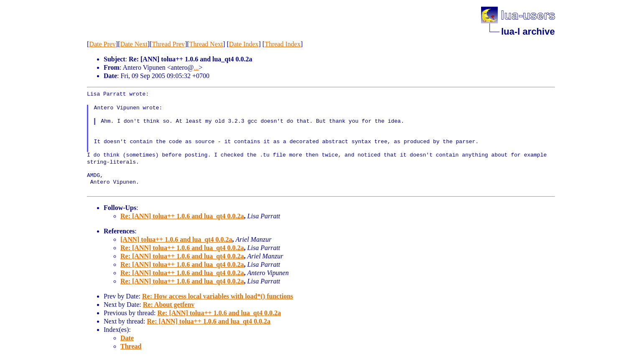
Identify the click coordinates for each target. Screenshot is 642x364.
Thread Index (283, 44)
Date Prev (102, 44)
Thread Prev (168, 44)
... (196, 67)
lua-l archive (528, 32)
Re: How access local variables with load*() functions (218, 296)
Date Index (244, 44)
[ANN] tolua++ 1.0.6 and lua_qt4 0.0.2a (176, 239)
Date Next (134, 44)
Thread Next (206, 44)
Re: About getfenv (169, 305)
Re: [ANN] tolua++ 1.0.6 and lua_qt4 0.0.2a (182, 216)
